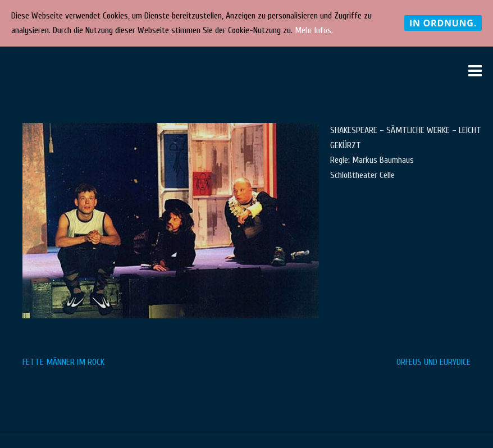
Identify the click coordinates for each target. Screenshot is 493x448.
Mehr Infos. (314, 30)
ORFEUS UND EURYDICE (433, 362)
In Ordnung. (443, 23)
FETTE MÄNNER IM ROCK (63, 362)
